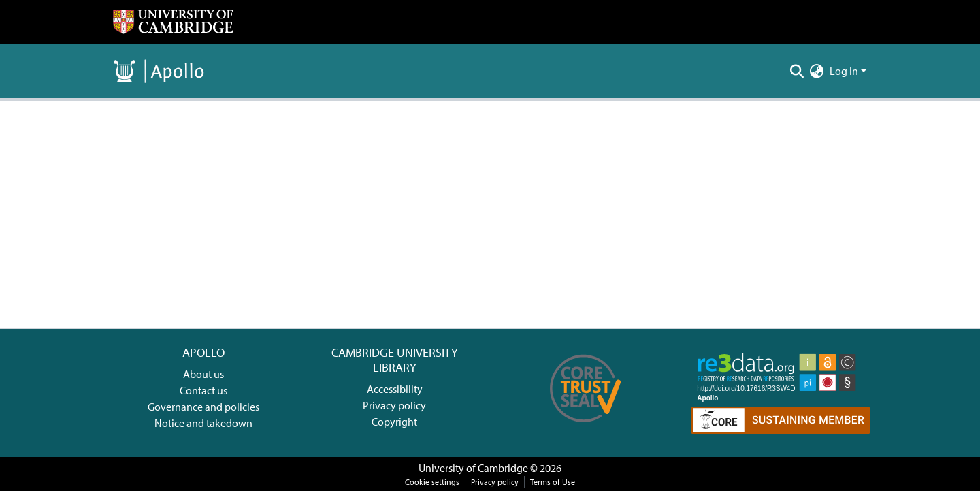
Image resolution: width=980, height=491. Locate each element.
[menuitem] (817, 71)
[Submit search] (797, 71)
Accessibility (395, 389)
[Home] (173, 22)
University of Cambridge (473, 468)
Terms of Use (553, 482)
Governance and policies (203, 407)
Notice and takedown (203, 423)
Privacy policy (394, 405)
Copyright (394, 422)
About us (203, 374)
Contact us (203, 390)
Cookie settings (432, 482)
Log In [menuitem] (844, 71)
